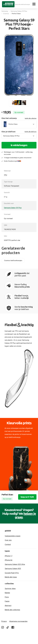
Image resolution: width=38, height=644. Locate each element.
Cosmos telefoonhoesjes (13, 261)
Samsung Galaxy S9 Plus (19, 11)
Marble (7, 593)
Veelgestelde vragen (13, 536)
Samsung (5, 11)
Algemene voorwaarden (18, 621)
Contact (8, 544)
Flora (7, 597)
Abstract (8, 606)
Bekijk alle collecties (12, 610)
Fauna (7, 601)
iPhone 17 (9, 556)
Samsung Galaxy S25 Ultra (15, 564)
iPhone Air (9, 560)
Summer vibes (10, 589)
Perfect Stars (16, 14)
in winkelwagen (19, 145)
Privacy (4, 621)
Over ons (8, 540)
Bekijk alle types (11, 577)
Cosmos (6, 14)
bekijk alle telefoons (31, 132)
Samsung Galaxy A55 (13, 569)
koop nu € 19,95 (27, 497)
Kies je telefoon (19, 132)
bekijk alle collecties (31, 118)
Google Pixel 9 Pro (12, 573)
